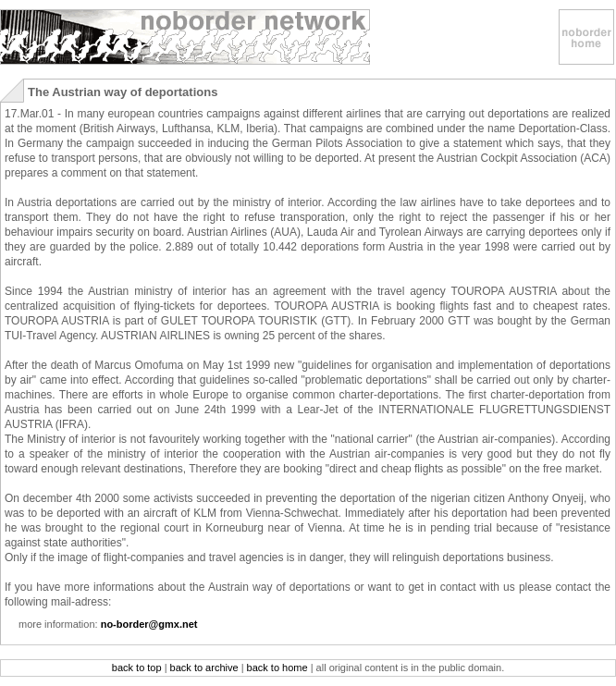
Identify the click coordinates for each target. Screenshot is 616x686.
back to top (137, 668)
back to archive (204, 668)
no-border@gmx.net (149, 624)
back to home (277, 668)
